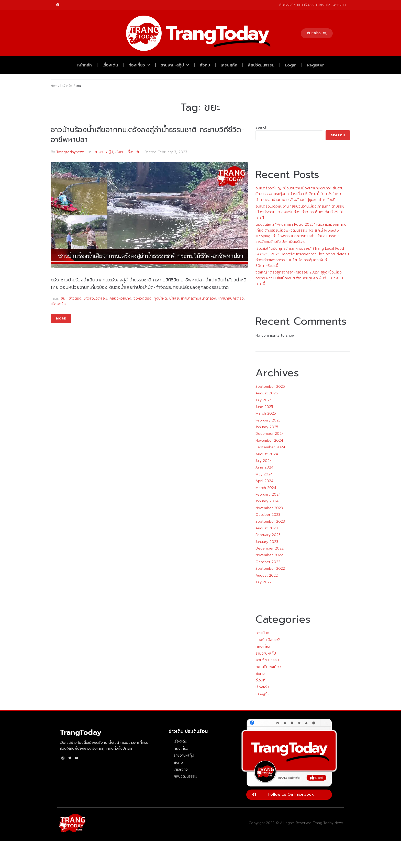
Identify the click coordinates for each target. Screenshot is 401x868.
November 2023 (269, 508)
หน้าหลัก (85, 65)
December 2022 (270, 548)
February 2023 (268, 535)
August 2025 (267, 393)
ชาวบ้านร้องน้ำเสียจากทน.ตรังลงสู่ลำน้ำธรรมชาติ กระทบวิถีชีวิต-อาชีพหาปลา (147, 135)
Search (261, 127)
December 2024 (270, 434)
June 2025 (264, 407)
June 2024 (264, 467)
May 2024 (264, 474)
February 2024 (268, 494)
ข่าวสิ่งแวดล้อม (95, 298)
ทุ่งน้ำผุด (160, 298)
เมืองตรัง (58, 304)
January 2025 (267, 427)
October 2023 (268, 515)
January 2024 (267, 501)
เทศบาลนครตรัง (231, 298)
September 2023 (270, 522)
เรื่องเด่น (110, 65)
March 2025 (266, 413)
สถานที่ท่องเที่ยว (268, 667)
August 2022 (267, 575)
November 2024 (269, 441)
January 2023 (267, 542)
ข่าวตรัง (75, 298)
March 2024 (266, 488)
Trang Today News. (328, 823)
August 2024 (267, 454)
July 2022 (264, 582)
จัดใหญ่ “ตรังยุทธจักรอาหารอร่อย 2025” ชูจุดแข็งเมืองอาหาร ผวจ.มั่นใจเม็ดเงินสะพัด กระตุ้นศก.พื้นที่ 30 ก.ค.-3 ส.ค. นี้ (299, 278)
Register (316, 65)
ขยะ (64, 298)
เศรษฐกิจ (229, 65)
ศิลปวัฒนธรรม (261, 65)
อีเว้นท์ (260, 680)
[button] (317, 33)
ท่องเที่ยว (139, 65)
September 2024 (270, 447)
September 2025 (270, 387)
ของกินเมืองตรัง (269, 640)
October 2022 (268, 562)
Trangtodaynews (70, 152)
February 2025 (268, 420)
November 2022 (269, 555)
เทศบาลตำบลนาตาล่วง (199, 298)
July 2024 (264, 461)
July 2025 (264, 400)
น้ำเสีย (174, 298)
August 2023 (267, 528)
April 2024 (264, 481)
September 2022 (270, 569)
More (61, 319)
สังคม (205, 65)
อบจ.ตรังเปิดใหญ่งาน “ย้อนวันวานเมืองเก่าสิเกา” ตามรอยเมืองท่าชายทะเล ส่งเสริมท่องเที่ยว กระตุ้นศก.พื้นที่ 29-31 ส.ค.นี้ (300, 212)
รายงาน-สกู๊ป (175, 65)
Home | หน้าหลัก (62, 86)
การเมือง (262, 633)
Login (291, 65)
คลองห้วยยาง (120, 298)
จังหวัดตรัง (142, 298)
